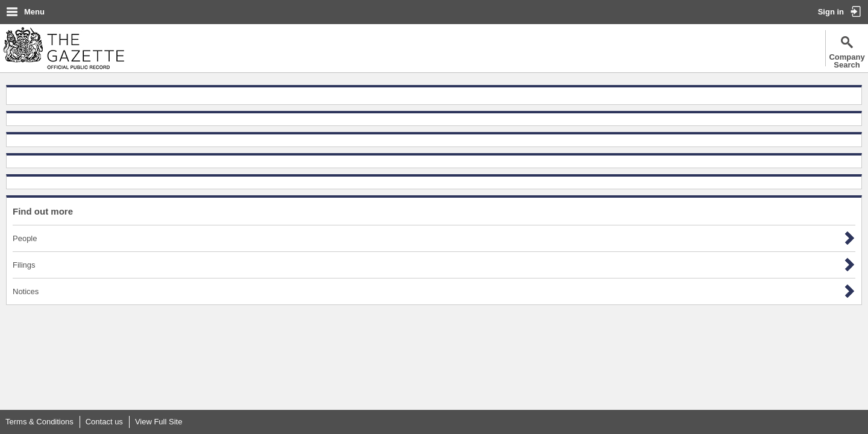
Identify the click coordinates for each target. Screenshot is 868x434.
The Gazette (64, 48)
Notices (26, 291)
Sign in (831, 12)
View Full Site (159, 422)
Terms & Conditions (39, 422)
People (25, 238)
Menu (34, 12)
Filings (24, 265)
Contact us (104, 422)
